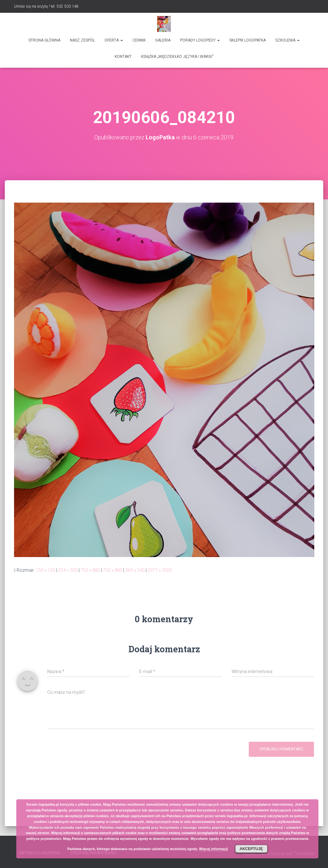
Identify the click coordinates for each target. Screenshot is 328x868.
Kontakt (123, 57)
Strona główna (44, 40)
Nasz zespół (82, 40)
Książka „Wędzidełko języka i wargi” (177, 57)
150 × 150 (46, 570)
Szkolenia (287, 40)
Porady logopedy (200, 40)
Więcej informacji (213, 849)
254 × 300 (68, 570)
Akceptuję (251, 849)
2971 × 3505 (160, 570)
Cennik (139, 40)
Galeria (163, 40)
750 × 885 (90, 570)
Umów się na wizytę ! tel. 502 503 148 (46, 6)
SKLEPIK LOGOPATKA (248, 40)
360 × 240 (135, 570)
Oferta (114, 40)
